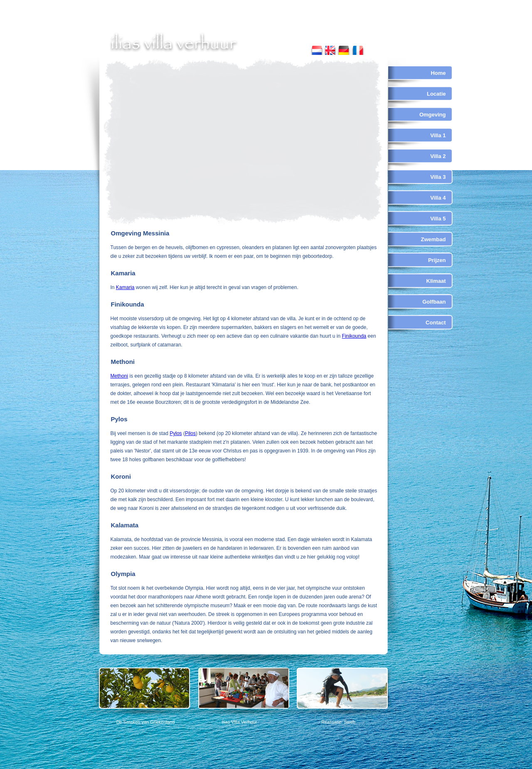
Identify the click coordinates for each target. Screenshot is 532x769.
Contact (436, 323)
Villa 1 (438, 135)
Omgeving (433, 115)
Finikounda (354, 336)
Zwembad (433, 239)
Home (438, 73)
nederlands (317, 49)
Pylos (176, 433)
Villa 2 (438, 156)
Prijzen (437, 260)
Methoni (119, 376)
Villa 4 (438, 198)
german (344, 49)
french (357, 49)
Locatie (436, 94)
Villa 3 (438, 177)
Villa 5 (438, 219)
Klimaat (436, 281)
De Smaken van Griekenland (146, 722)
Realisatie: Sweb (338, 722)
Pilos (190, 433)
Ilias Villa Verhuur (240, 722)
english (330, 49)
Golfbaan (434, 302)
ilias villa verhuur (174, 42)
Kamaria (125, 287)
